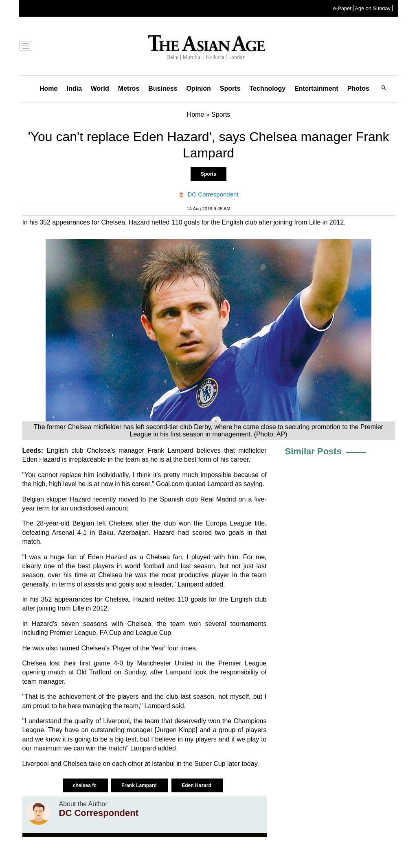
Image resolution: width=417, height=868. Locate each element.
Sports (230, 88)
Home (48, 88)
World (100, 88)
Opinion (198, 88)
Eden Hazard (197, 785)
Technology (268, 88)
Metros (129, 88)
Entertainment (316, 88)
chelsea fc (85, 785)
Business (163, 88)
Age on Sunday (373, 8)
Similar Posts (313, 451)
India (74, 88)
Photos (358, 88)
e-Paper (342, 8)
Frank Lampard (140, 785)
